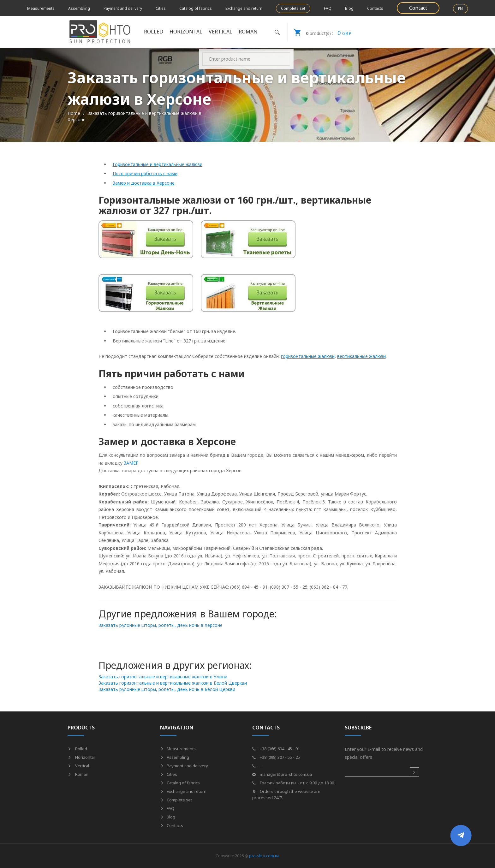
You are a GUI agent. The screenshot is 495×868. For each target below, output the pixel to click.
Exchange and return (244, 8)
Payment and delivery (123, 8)
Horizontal (186, 32)
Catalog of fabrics (196, 8)
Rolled (154, 32)
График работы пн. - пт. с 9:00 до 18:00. (294, 783)
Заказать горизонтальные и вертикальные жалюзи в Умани (163, 677)
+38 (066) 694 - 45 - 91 (276, 749)
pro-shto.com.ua (264, 856)
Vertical (221, 32)
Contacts (375, 8)
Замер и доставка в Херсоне (144, 183)
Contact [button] (418, 8)
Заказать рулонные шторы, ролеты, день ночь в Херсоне (161, 625)
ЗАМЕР (131, 463)
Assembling (79, 8)
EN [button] (460, 9)
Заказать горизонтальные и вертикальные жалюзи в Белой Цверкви (173, 683)
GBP (319, 32)
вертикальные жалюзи (361, 356)
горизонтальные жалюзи (308, 356)
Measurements (41, 8)
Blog (349, 8)
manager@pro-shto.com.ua (282, 774)
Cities (161, 8)
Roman (248, 32)
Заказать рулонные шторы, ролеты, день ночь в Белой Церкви (167, 689)
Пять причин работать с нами (145, 173)
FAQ (328, 8)
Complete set (293, 8)
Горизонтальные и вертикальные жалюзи (158, 164)
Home (74, 113)
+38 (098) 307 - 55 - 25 (276, 757)
